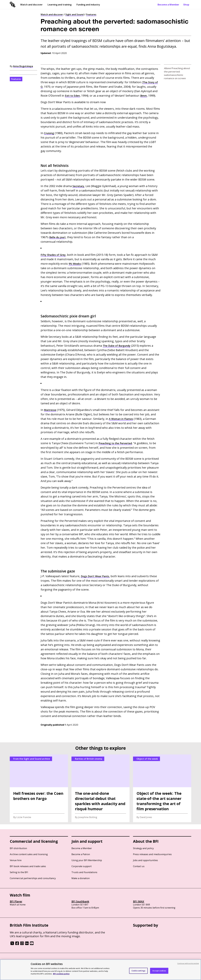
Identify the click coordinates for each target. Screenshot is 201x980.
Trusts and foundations (84, 872)
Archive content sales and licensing (29, 854)
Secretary (79, 186)
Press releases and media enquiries (152, 854)
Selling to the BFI (19, 872)
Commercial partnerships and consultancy (33, 878)
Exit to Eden (73, 96)
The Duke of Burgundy (118, 346)
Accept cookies (159, 971)
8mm (145, 96)
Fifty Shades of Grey (54, 255)
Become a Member (168, 5)
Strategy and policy (143, 848)
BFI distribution (18, 848)
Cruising (50, 133)
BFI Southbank (80, 901)
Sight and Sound (74, 14)
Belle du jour (58, 237)
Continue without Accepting (188, 963)
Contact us (139, 866)
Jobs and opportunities (145, 860)
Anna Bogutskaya (23, 66)
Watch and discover (31, 5)
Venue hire (16, 860)
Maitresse (51, 410)
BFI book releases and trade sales (28, 866)
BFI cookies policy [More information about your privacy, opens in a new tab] (61, 974)
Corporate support (82, 866)
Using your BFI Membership (87, 860)
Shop (186, 5)
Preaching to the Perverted (117, 443)
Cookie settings (138, 971)
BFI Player (16, 901)
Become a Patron (81, 854)
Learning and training (59, 5)
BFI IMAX (139, 901)
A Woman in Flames (134, 419)
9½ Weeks (75, 264)
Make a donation (81, 878)
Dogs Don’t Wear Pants (96, 576)
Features (91, 14)
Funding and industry (88, 5)
